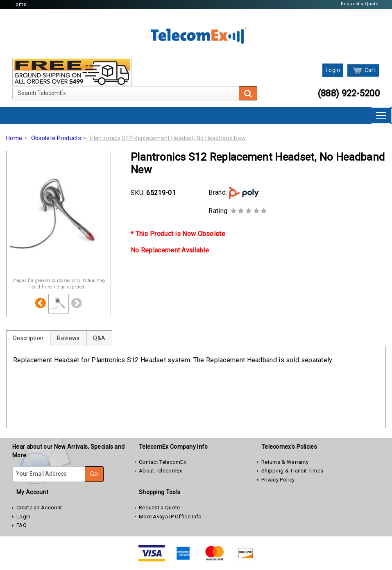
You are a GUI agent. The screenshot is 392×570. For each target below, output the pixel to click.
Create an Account (39, 508)
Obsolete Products (56, 138)
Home (19, 4)
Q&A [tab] (99, 338)
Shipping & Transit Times (292, 471)
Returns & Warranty (285, 462)
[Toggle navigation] (381, 116)
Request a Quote (360, 4)
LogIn (24, 517)
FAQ (22, 525)
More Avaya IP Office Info (170, 517)
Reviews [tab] (68, 338)
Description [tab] (28, 338)
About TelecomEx (161, 471)
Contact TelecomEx (162, 462)
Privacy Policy (278, 480)
